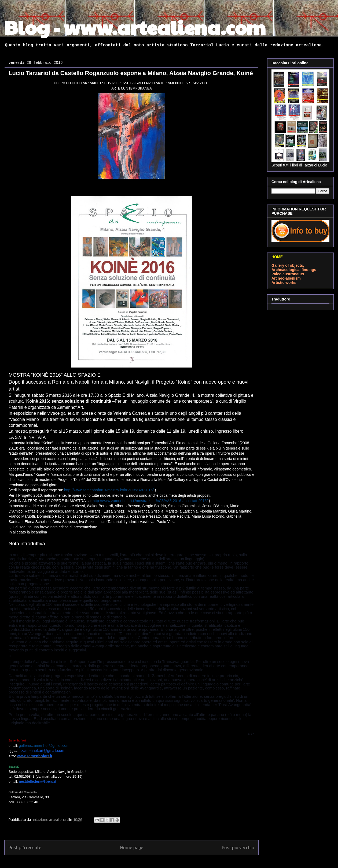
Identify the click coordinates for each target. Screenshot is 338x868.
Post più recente (25, 847)
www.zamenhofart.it (35, 756)
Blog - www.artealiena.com (135, 27)
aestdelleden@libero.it (37, 781)
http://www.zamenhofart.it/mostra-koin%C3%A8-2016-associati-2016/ (150, 501)
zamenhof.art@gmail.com (43, 751)
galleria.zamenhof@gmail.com (44, 745)
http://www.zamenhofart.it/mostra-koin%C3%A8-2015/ (109, 490)
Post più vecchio (238, 847)
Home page (132, 847)
